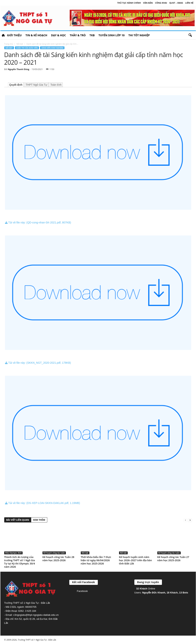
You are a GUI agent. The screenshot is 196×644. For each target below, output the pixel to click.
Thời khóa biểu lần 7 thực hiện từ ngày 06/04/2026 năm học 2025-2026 (96, 560)
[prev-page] (185, 520)
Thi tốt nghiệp (139, 35)
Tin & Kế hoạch (36, 35)
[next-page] (190, 520)
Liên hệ (189, 3)
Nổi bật (20, 44)
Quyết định (16, 85)
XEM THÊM (39, 520)
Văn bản (148, 3)
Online (146, 589)
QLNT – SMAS (176, 3)
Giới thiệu (14, 35)
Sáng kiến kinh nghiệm (52, 48)
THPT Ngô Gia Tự (36, 85)
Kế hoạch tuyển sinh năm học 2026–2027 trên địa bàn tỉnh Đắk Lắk (136, 560)
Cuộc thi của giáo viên (27, 48)
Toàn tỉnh (56, 85)
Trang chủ (9, 44)
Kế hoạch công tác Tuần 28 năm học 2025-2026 (58, 559)
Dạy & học (58, 35)
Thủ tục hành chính (129, 3)
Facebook (82, 591)
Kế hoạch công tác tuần (54, 553)
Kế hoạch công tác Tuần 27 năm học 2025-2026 (173, 559)
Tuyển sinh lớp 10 (111, 35)
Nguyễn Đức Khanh (154, 593)
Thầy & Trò (78, 35)
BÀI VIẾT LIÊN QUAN (18, 520)
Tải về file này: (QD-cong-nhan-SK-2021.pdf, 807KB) (38, 222)
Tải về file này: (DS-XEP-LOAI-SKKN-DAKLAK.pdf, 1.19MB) (42, 503)
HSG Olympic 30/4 (13, 553)
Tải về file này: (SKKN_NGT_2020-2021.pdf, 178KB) (38, 363)
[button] (190, 35)
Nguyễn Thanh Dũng (19, 69)
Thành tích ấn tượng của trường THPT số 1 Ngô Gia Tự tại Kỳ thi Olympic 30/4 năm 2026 (20, 562)
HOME (3, 35)
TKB (92, 35)
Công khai (161, 3)
